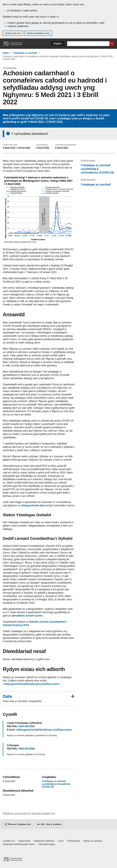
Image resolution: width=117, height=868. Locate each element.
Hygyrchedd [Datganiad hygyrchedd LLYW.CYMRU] (24, 841)
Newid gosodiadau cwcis (38, 33)
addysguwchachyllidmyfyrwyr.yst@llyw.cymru (32, 684)
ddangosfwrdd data (33, 505)
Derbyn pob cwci (13, 33)
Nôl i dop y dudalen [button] (51, 824)
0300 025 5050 (27, 726)
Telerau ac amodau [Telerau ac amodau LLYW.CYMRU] (93, 841)
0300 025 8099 (27, 749)
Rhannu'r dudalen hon (19, 824)
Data (7, 696)
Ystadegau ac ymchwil (25, 53)
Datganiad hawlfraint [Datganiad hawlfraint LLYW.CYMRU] (44, 841)
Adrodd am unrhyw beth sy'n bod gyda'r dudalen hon (29, 813)
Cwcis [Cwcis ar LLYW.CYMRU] (61, 841)
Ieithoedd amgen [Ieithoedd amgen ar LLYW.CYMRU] (47, 844)
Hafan (6, 53)
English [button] (58, 44)
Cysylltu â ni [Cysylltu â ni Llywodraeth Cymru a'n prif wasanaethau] (9, 841)
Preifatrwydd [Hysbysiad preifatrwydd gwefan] (73, 841)
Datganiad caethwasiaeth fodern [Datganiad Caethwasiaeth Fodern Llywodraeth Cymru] (19, 844)
